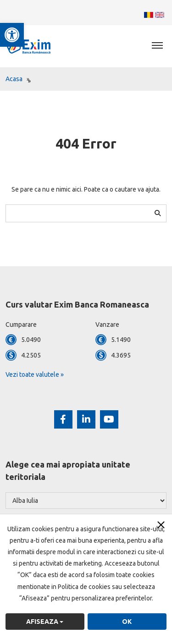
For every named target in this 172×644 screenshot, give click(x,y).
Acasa (14, 79)
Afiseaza (45, 622)
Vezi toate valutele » (35, 374)
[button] (12, 35)
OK (127, 622)
